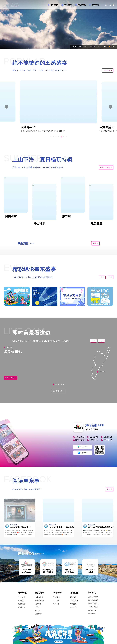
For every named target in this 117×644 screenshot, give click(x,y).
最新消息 (21, 600)
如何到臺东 (74, 600)
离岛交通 (73, 607)
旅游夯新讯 (22, 604)
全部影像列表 (58, 391)
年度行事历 (22, 597)
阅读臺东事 (22, 607)
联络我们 (92, 613)
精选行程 (56, 600)
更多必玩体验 (106, 167)
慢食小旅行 (57, 597)
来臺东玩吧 (39, 597)
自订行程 (56, 604)
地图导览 (38, 604)
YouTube (92, 610)
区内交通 (73, 604)
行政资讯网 (93, 597)
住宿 (38, 611)
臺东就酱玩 (93, 600)
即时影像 (73, 597)
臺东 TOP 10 (40, 600)
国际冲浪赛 (93, 607)
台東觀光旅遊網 (11, 5)
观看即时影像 (10, 378)
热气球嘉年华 (94, 604)
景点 (37, 607)
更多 (95, 243)
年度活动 (108, 70)
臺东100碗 (39, 614)
